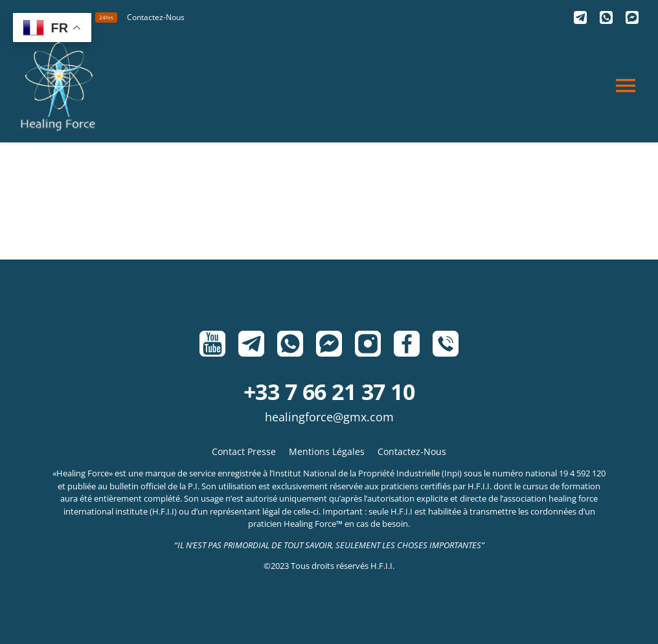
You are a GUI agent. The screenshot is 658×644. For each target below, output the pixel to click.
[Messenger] (632, 17)
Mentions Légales (327, 451)
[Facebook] (407, 344)
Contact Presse (244, 451)
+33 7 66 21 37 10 (329, 392)
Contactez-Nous (412, 451)
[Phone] (446, 344)
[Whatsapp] (606, 17)
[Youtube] (212, 344)
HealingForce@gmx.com (329, 417)
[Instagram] (368, 344)
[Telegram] (580, 17)
